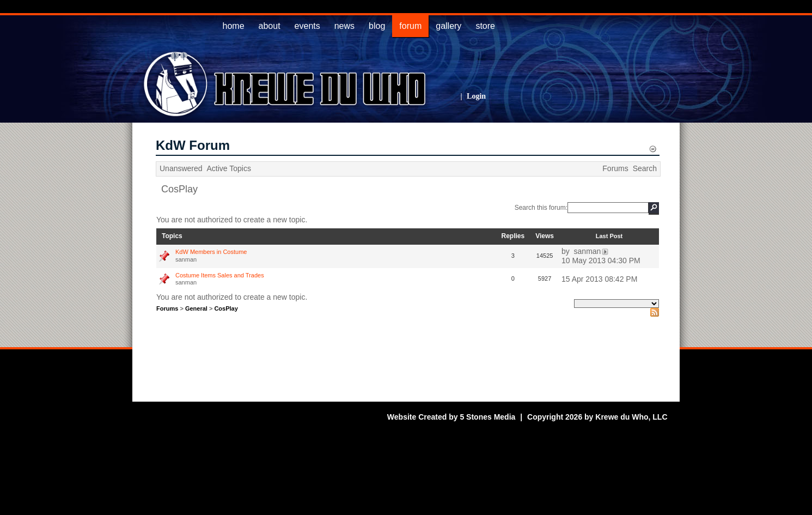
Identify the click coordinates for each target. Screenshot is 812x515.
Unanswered (181, 168)
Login (476, 96)
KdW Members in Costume (211, 252)
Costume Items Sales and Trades (220, 275)
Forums (615, 168)
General (196, 308)
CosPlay (179, 189)
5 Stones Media (487, 417)
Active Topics (229, 168)
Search (645, 168)
